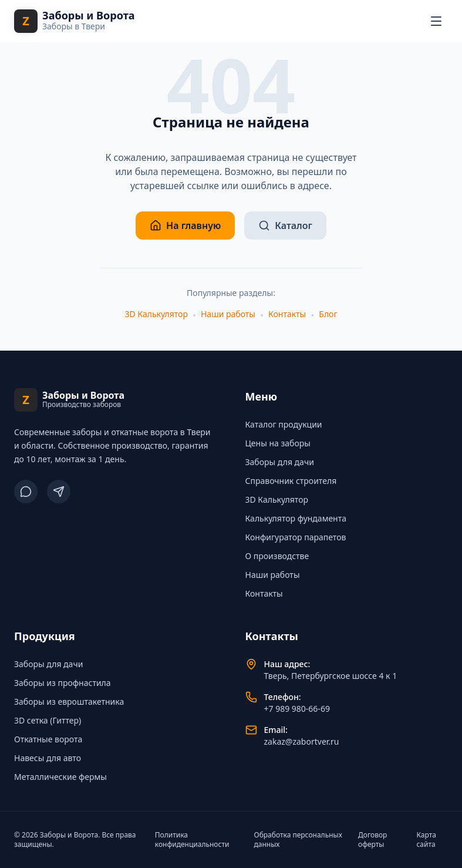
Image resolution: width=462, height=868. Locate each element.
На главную (185, 226)
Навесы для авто (48, 758)
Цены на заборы (278, 443)
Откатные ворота (48, 739)
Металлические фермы (60, 777)
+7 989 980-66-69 (297, 709)
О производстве (277, 556)
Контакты (287, 314)
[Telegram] (59, 492)
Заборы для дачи (280, 462)
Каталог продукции (284, 424)
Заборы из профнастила (63, 683)
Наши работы (228, 314)
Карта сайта (426, 840)
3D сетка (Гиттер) (48, 720)
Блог (328, 314)
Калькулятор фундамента (296, 518)
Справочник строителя (291, 481)
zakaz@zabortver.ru (302, 741)
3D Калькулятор (156, 314)
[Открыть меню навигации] (436, 21)
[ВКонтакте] (26, 492)
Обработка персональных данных (298, 840)
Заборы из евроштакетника (69, 702)
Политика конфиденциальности (192, 840)
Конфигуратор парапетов (296, 537)
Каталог (285, 226)
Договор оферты (372, 840)
